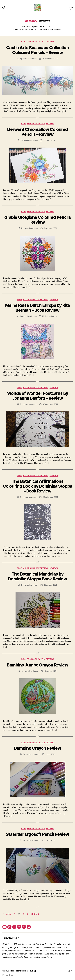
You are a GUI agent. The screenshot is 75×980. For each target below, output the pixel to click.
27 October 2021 (50, 140)
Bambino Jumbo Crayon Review (37, 665)
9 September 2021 (50, 404)
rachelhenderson (30, 59)
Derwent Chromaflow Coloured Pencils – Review (37, 132)
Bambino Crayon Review (38, 748)
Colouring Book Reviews (36, 299)
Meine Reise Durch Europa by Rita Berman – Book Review (37, 308)
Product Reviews (36, 42)
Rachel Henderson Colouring (23, 971)
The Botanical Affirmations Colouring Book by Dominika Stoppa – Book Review (38, 486)
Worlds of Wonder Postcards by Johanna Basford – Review (38, 396)
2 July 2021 (50, 754)
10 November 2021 (50, 59)
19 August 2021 (50, 671)
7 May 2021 (50, 840)
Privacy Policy (8, 975)
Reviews (50, 42)
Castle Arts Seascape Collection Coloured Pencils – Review (38, 50)
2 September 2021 (50, 497)
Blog (23, 42)
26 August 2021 (50, 585)
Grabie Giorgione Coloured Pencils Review (38, 220)
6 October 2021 (50, 228)
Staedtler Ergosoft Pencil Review (37, 834)
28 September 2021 (50, 316)
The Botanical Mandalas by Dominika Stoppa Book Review (38, 576)
